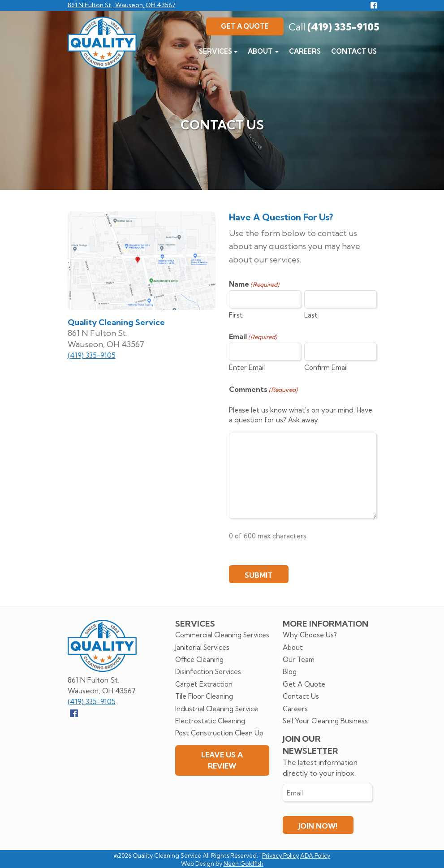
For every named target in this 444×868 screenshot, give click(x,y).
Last (311, 315)
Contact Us (354, 51)
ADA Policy (315, 855)
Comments (263, 390)
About (260, 51)
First (236, 315)
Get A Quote (245, 26)
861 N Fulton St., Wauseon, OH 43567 (122, 5)
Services (216, 51)
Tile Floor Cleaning (204, 696)
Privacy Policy (280, 855)
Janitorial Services (202, 647)
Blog (290, 672)
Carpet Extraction (204, 684)
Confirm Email (326, 367)
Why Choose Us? (310, 635)
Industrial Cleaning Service (217, 709)
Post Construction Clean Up (219, 733)
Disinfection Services (208, 672)
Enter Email (247, 367)
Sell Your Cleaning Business (325, 721)
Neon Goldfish (244, 864)
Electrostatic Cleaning (210, 721)
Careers (305, 51)
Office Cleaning (199, 660)
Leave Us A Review (222, 760)
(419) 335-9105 (334, 27)
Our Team (299, 660)
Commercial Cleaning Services (222, 635)
